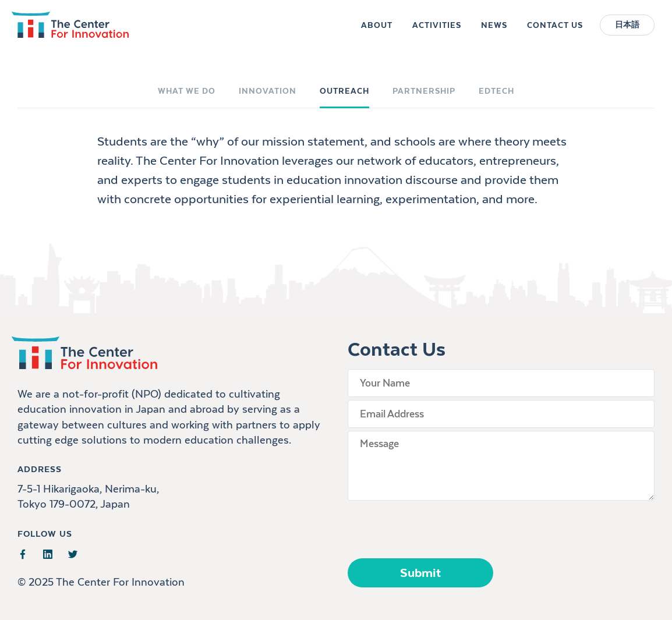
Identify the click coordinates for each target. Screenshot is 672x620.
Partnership (424, 91)
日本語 (627, 30)
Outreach (344, 91)
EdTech (496, 91)
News (494, 30)
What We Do (187, 91)
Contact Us (555, 30)
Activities (437, 30)
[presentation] (436, 526)
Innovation (268, 91)
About (377, 30)
